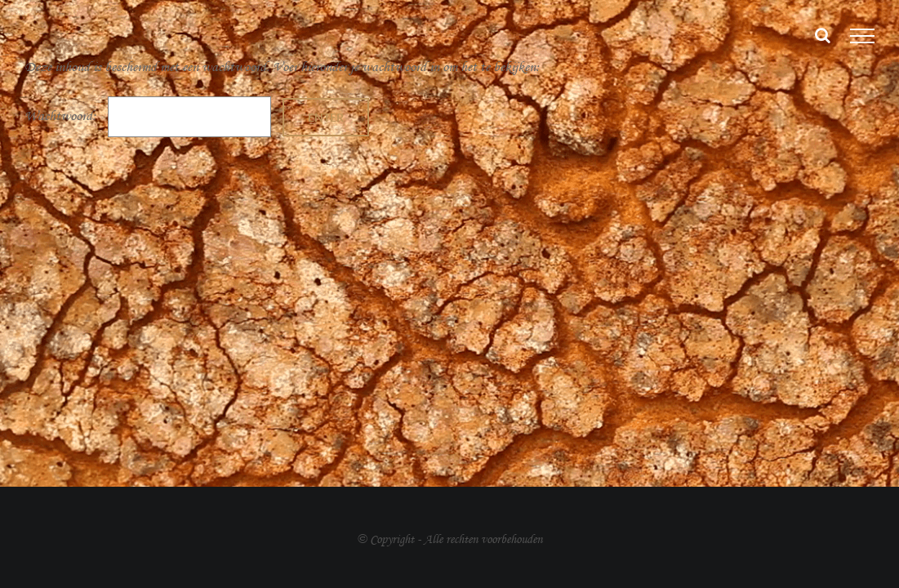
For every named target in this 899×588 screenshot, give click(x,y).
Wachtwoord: (148, 116)
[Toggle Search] (823, 35)
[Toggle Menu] (863, 36)
